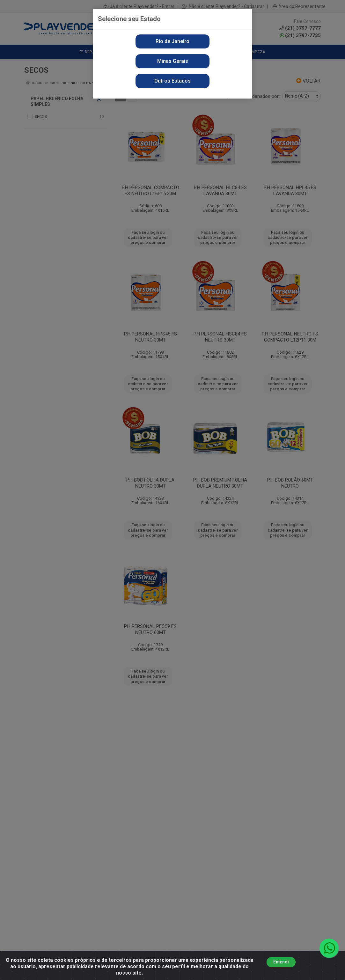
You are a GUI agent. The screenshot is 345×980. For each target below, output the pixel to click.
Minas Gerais (173, 61)
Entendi (281, 962)
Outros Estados (172, 81)
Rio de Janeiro (172, 41)
